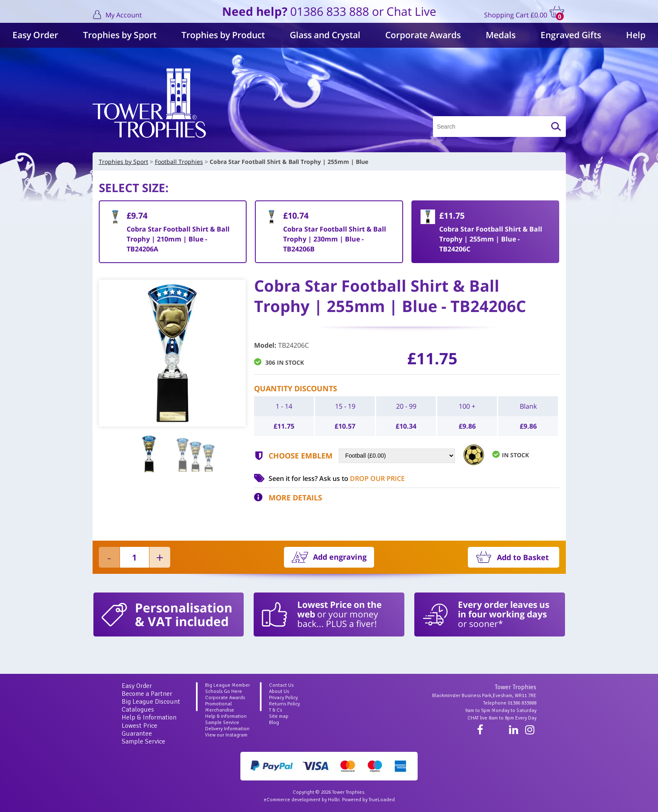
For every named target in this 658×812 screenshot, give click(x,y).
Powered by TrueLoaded (368, 800)
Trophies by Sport (120, 35)
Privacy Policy (283, 698)
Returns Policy (284, 704)
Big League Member (227, 685)
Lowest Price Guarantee (139, 730)
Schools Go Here (224, 691)
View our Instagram (226, 735)
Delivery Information (227, 729)
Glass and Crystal (325, 35)
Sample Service (143, 741)
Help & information (226, 716)
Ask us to (362, 478)
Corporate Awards (423, 35)
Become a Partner (147, 694)
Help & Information (149, 717)
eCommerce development (292, 800)
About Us (279, 691)
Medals (501, 35)
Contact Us (281, 685)
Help (636, 35)
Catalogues (138, 710)
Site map (279, 716)
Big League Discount (151, 702)
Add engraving (340, 557)
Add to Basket (523, 557)
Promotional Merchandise (220, 707)
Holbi (334, 800)
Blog (274, 723)
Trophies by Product (223, 35)
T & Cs (275, 710)
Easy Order (35, 35)
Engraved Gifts (571, 35)
